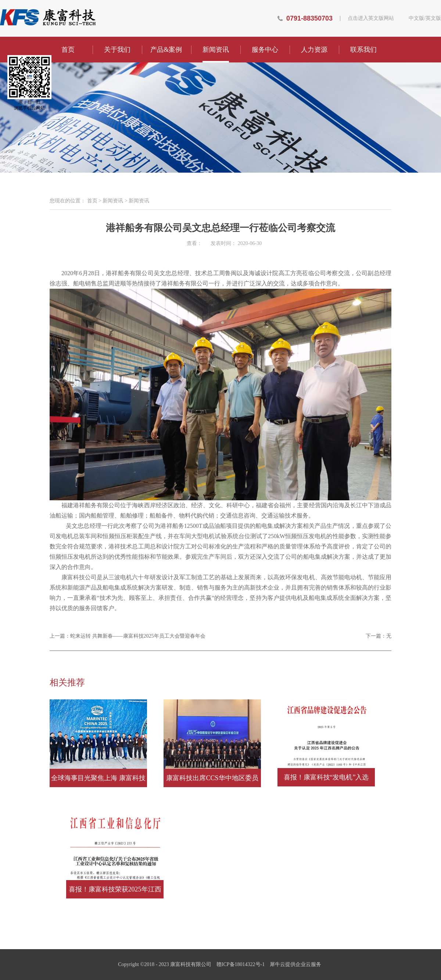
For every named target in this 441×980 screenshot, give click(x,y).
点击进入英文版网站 (371, 18)
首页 (68, 50)
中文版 (416, 18)
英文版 (433, 18)
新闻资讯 (113, 201)
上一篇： (128, 636)
